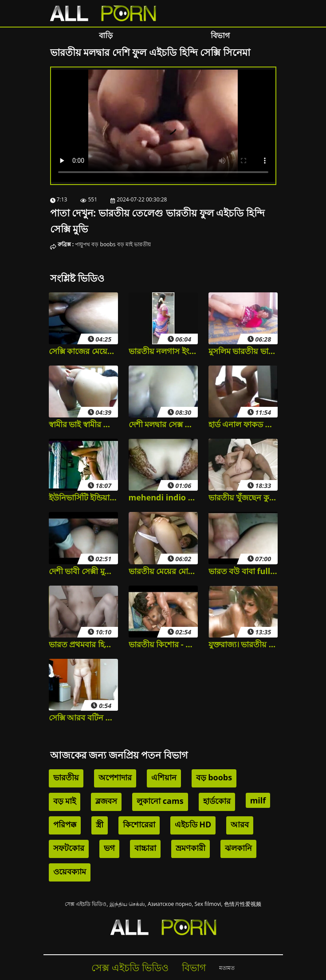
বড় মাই (125, 244)
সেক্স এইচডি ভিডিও (86, 904)
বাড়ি (106, 35)
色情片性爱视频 (243, 904)
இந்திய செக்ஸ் (127, 904)
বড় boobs (103, 244)
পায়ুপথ (82, 244)
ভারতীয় (142, 244)
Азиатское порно (170, 904)
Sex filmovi (208, 904)
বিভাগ (220, 35)
